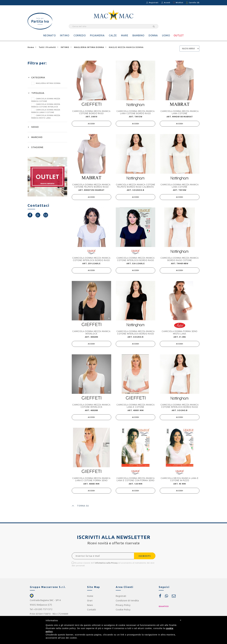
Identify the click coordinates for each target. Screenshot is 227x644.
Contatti (92, 611)
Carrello (194, 3)
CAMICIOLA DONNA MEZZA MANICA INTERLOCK (91, 333)
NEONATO (50, 35)
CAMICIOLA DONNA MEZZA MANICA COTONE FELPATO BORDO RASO (91, 186)
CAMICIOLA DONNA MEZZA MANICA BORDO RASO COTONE (180, 260)
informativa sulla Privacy (106, 565)
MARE (125, 35)
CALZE (113, 35)
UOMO (166, 35)
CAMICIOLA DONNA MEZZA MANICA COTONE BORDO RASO (91, 112)
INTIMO (65, 35)
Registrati (154, 3)
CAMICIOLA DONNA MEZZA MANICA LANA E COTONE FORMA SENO (91, 481)
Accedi (167, 3)
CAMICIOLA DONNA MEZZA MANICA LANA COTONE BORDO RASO (136, 112)
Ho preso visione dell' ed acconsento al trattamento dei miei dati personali (113, 566)
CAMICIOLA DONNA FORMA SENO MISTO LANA (180, 333)
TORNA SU (80, 507)
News (90, 607)
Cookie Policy (123, 611)
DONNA (153, 35)
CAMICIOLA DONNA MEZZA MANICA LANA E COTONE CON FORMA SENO (136, 481)
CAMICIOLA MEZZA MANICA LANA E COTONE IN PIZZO (180, 481)
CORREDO (80, 35)
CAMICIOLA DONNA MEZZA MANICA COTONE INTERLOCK (91, 407)
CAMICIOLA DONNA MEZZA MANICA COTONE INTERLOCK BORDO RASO (91, 260)
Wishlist (180, 3)
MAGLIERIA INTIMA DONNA (46, 83)
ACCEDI (91, 124)
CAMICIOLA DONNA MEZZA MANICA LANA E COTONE (136, 407)
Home (90, 598)
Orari (90, 602)
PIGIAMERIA (97, 35)
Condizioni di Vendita (127, 602)
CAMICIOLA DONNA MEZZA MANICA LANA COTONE (180, 112)
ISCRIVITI (144, 558)
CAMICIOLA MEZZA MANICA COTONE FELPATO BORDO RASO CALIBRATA (136, 186)
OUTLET (179, 35)
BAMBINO (138, 35)
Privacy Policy (123, 607)
